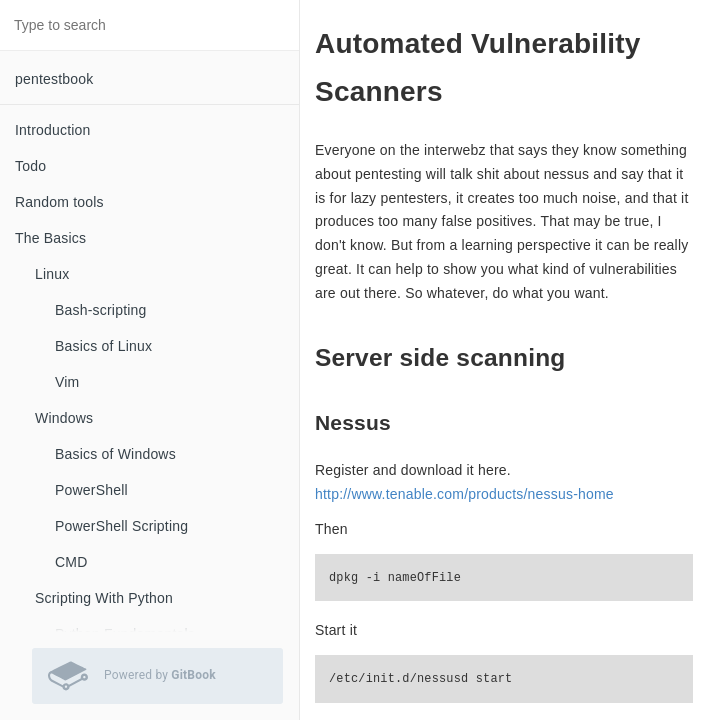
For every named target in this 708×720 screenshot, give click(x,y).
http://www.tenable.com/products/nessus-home (464, 494)
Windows (64, 418)
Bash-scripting (101, 310)
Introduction (53, 130)
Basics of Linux (103, 346)
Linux (52, 274)
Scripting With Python (104, 598)
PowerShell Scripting (121, 526)
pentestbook (54, 79)
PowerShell (91, 490)
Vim (67, 382)
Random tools (59, 202)
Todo (30, 166)
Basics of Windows (115, 454)
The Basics (50, 238)
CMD (71, 562)
